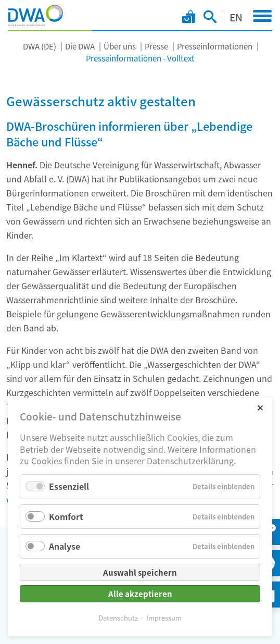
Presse (156, 46)
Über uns (120, 46)
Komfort (66, 516)
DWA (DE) (40, 46)
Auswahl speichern (140, 572)
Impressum (164, 618)
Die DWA (80, 46)
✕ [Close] (260, 407)
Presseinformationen (215, 46)
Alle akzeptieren (140, 594)
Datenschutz (118, 618)
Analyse (65, 546)
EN (236, 17)
